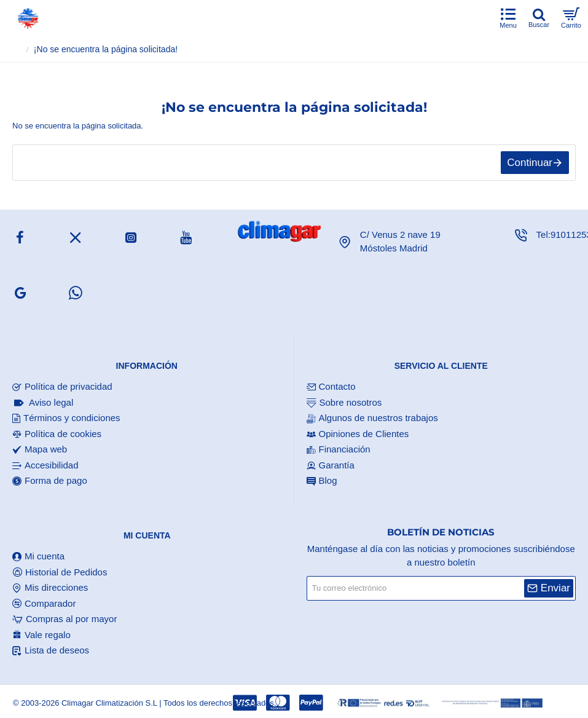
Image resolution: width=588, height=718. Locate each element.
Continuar (530, 163)
